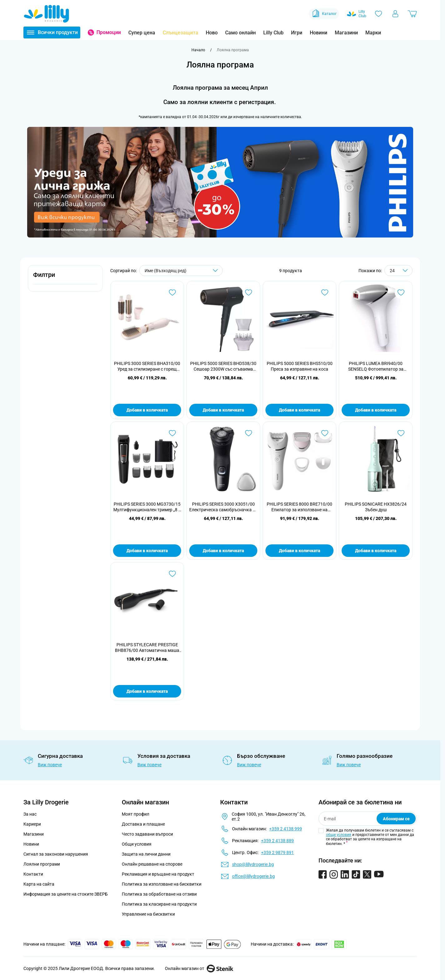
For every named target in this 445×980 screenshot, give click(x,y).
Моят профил (136, 814)
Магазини (346, 33)
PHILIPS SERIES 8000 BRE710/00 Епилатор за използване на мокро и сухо (299, 507)
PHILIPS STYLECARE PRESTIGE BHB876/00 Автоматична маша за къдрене (147, 648)
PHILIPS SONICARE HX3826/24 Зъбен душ (376, 507)
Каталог (324, 14)
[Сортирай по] (181, 270)
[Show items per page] (398, 270)
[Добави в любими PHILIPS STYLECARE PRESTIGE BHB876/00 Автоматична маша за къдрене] (172, 574)
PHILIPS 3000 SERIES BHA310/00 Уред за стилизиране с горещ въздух (147, 366)
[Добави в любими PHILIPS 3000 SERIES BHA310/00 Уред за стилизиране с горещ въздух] (172, 292)
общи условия (339, 835)
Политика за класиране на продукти (159, 904)
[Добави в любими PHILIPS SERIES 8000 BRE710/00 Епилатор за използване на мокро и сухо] (325, 433)
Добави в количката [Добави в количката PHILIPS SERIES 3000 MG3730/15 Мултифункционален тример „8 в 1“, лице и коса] (147, 551)
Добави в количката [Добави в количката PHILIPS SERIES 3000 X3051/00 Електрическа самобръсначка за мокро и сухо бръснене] (223, 551)
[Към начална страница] (198, 50)
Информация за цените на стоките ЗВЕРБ (66, 894)
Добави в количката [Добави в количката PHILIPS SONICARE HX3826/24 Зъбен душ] (376, 551)
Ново (212, 33)
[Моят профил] (395, 14)
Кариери (32, 824)
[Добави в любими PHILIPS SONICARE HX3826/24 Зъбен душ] (401, 433)
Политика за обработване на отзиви (159, 894)
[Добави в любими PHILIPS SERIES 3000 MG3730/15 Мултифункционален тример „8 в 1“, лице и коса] (172, 433)
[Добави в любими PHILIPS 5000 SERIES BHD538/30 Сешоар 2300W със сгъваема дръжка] (249, 292)
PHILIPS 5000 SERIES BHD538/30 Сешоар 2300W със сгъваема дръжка (223, 366)
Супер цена (142, 33)
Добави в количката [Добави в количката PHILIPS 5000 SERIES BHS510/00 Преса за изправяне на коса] (299, 410)
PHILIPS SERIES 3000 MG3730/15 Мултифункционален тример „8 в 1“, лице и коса (147, 507)
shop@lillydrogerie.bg (253, 864)
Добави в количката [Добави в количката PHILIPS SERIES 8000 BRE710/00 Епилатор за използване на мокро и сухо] (299, 551)
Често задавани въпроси (147, 834)
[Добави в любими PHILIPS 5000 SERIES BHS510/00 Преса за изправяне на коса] (325, 292)
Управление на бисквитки (148, 914)
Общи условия (137, 844)
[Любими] (378, 14)
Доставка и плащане (143, 824)
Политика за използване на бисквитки (162, 884)
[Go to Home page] (47, 14)
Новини (319, 33)
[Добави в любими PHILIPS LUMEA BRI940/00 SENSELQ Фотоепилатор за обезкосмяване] (401, 292)
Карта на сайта (39, 884)
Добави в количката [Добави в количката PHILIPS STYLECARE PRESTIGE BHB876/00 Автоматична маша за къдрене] (147, 691)
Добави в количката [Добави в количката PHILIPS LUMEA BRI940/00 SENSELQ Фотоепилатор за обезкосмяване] (376, 410)
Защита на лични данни (146, 854)
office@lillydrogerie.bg (253, 876)
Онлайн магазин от (199, 968)
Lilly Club (273, 33)
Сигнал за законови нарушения (56, 854)
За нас (30, 814)
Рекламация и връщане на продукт (158, 874)
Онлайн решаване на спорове (152, 864)
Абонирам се (396, 819)
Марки (373, 33)
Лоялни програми (42, 864)
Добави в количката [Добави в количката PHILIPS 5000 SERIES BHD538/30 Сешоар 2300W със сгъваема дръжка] (223, 410)
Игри (297, 33)
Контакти (33, 874)
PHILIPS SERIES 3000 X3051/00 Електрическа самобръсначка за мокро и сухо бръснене (223, 507)
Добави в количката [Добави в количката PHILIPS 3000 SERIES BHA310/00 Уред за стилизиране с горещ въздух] (147, 410)
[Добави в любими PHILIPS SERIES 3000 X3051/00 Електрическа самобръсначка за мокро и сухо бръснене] (249, 433)
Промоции (109, 32)
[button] (65, 278)
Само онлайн (240, 33)
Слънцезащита (180, 33)
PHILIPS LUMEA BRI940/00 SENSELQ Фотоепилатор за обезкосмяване (376, 366)
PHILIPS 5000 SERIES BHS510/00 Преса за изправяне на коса (300, 366)
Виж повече (50, 765)
